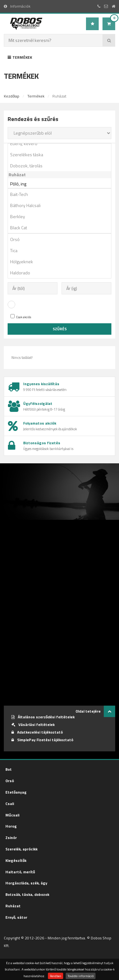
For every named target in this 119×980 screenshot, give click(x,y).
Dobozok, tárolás (62, 166)
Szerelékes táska (62, 154)
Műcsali (12, 815)
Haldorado (62, 273)
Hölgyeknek (62, 262)
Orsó (62, 239)
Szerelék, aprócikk (21, 849)
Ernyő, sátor (16, 917)
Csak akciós (21, 317)
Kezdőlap (12, 96)
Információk (17, 6)
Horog (11, 826)
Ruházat (13, 906)
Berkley (62, 216)
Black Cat (62, 228)
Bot (9, 769)
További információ (81, 976)
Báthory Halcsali (62, 205)
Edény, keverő (62, 143)
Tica (62, 250)
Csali (10, 804)
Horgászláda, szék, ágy (26, 883)
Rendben (56, 976)
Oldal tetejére (95, 711)
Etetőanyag (16, 792)
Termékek (20, 57)
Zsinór (11, 838)
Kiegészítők (16, 860)
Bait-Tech (62, 194)
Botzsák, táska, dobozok (27, 894)
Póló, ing (62, 184)
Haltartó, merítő (20, 872)
